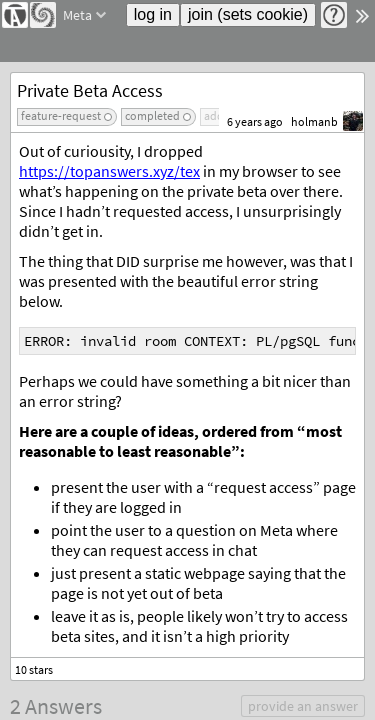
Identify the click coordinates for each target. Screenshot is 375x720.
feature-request (61, 115)
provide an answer (303, 706)
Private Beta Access (90, 90)
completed (152, 115)
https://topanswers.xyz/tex (109, 171)
